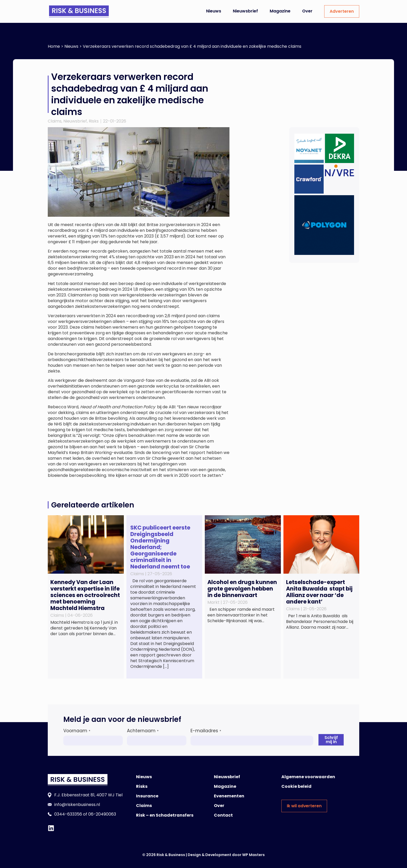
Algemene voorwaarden (308, 777)
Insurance (147, 796)
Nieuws (214, 11)
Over (307, 11)
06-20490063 (102, 814)
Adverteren (342, 11)
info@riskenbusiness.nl (77, 805)
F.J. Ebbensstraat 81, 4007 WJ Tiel (88, 795)
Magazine (280, 11)
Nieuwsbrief (245, 11)
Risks (94, 121)
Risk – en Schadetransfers (165, 815)
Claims (55, 121)
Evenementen (229, 796)
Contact (223, 815)
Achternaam (143, 731)
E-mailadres (206, 731)
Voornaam (77, 731)
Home (54, 46)
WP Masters (253, 855)
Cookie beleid (296, 786)
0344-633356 (68, 814)
